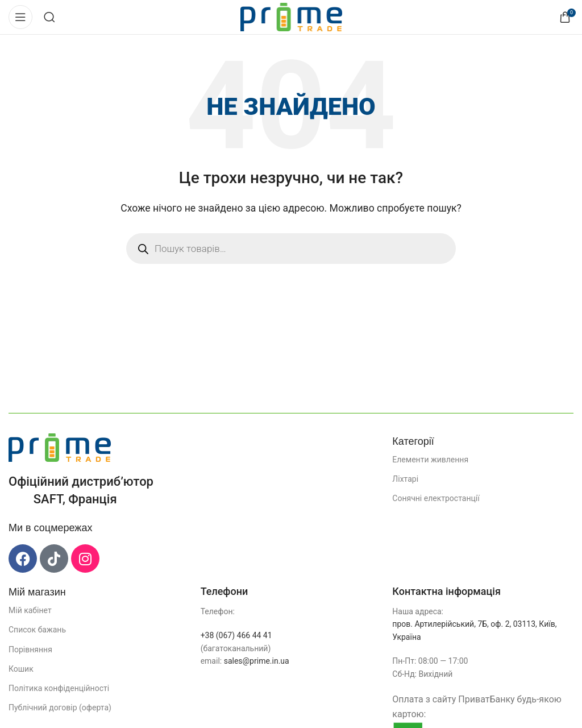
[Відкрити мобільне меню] (20, 17)
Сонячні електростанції (436, 498)
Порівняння (30, 650)
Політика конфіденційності (59, 688)
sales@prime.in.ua (257, 661)
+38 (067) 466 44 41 (236, 635)
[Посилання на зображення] (60, 447)
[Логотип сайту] (291, 16)
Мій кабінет (30, 610)
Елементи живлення (430, 460)
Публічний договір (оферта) (60, 708)
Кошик (21, 669)
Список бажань (37, 630)
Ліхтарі (405, 479)
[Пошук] (49, 17)
